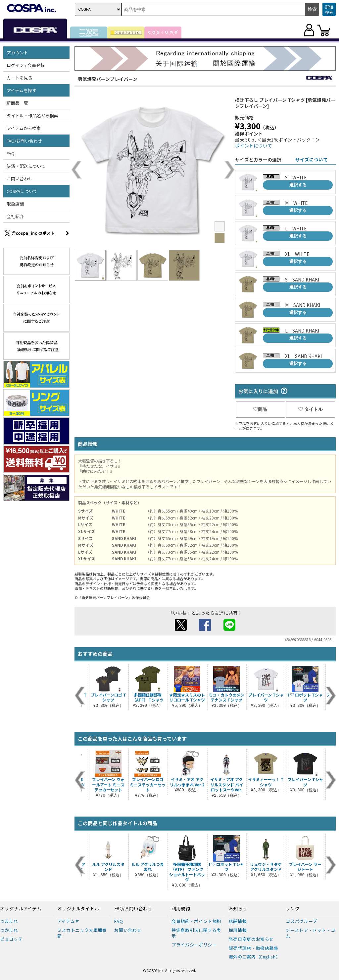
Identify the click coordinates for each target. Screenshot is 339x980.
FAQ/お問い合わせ (24, 141)
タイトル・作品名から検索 (32, 116)
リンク (293, 909)
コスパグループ (301, 921)
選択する (298, 185)
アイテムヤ (68, 921)
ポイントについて (254, 146)
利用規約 (181, 909)
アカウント (17, 53)
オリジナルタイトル (78, 909)
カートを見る (20, 78)
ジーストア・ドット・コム (310, 933)
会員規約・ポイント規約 (196, 921)
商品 (260, 409)
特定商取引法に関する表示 (196, 933)
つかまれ (9, 930)
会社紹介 (15, 216)
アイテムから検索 (24, 128)
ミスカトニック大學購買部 (82, 933)
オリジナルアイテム (21, 909)
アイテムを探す (22, 90)
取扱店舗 (15, 204)
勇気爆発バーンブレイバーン (108, 79)
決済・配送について (26, 166)
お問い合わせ (20, 179)
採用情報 (238, 930)
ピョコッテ (11, 939)
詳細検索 (329, 9)
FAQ (11, 153)
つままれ (9, 921)
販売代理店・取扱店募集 (254, 948)
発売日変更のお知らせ (251, 939)
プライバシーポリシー (194, 945)
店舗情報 (238, 921)
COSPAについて (22, 191)
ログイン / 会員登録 (26, 65)
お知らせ (238, 909)
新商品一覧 (17, 103)
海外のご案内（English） (255, 957)
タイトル (311, 409)
